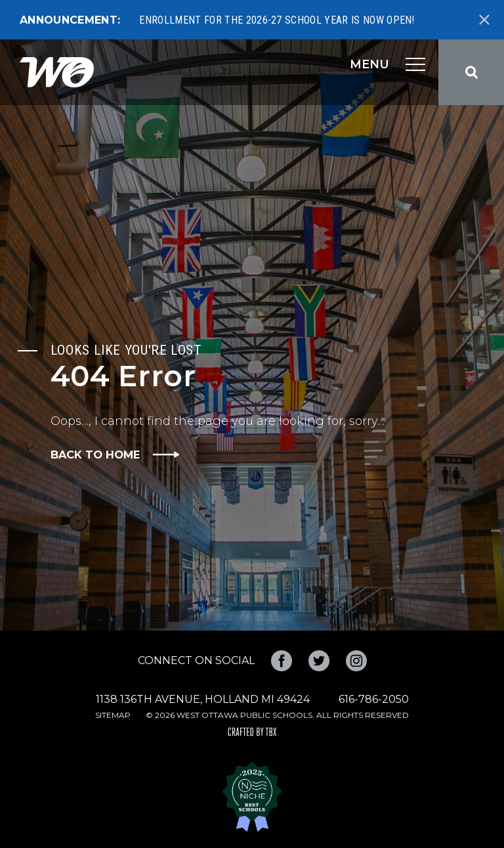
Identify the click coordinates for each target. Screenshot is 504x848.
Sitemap (113, 715)
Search (471, 72)
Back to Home (95, 455)
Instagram (356, 661)
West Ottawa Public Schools (57, 72)
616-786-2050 (374, 699)
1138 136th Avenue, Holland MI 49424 (203, 699)
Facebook (282, 661)
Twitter (319, 661)
